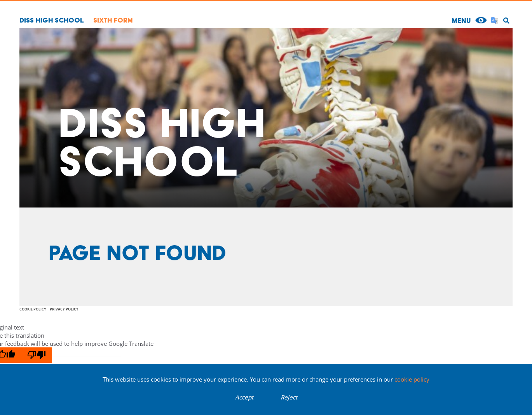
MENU (461, 20)
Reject (289, 397)
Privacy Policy (64, 309)
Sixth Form (113, 20)
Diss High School (52, 20)
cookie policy (412, 379)
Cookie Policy (33, 309)
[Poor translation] (37, 355)
